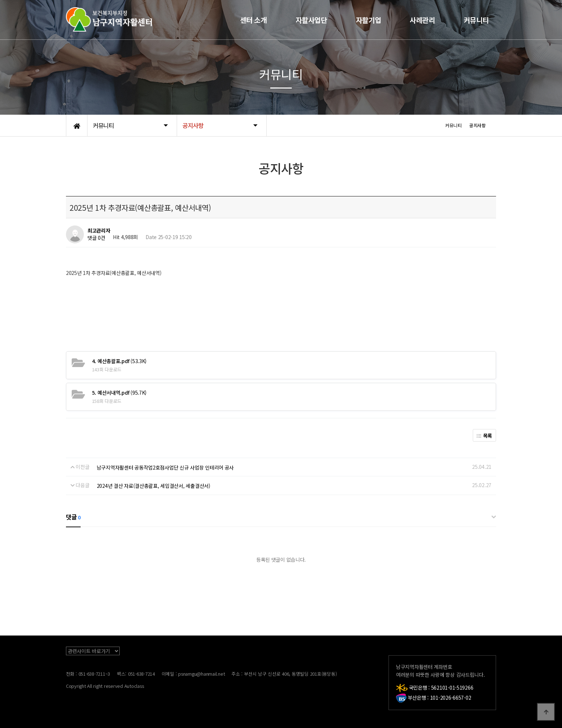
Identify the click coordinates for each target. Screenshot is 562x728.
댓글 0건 (96, 238)
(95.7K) (119, 392)
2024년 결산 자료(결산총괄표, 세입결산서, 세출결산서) (154, 486)
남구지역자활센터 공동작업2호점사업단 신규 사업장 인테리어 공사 (165, 467)
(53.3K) (119, 361)
